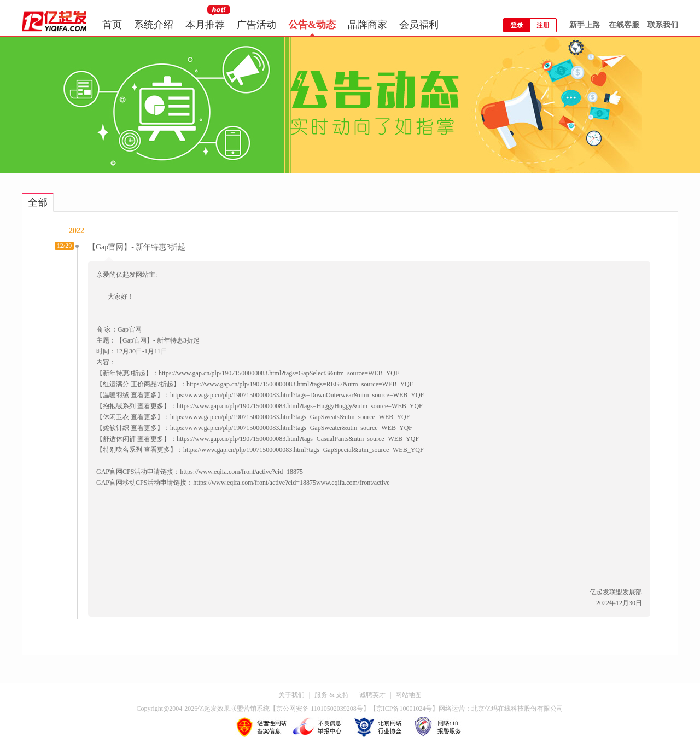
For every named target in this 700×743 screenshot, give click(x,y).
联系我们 (663, 25)
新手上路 (585, 25)
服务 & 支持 (332, 695)
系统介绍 (154, 25)
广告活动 (256, 25)
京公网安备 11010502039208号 (320, 709)
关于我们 (291, 695)
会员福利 (419, 25)
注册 (543, 25)
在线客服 (624, 25)
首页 (112, 25)
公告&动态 (312, 25)
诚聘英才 (372, 695)
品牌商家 (367, 25)
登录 (517, 25)
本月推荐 (205, 25)
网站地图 (409, 695)
